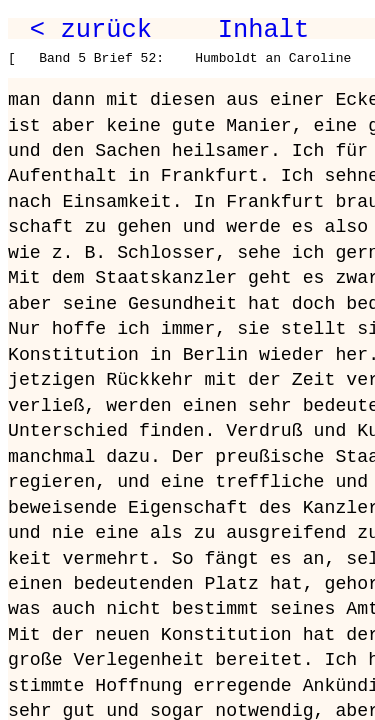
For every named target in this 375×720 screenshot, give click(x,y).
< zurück (91, 30)
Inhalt (264, 30)
